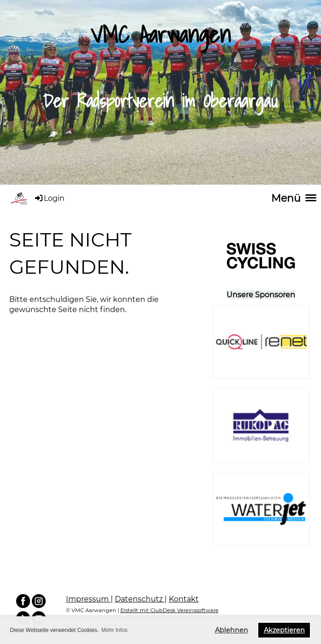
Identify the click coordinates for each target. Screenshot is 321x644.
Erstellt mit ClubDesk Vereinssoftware (169, 610)
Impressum (88, 599)
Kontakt (184, 599)
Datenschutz (140, 599)
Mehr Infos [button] (115, 630)
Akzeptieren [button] (284, 630)
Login (49, 198)
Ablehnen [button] (232, 630)
